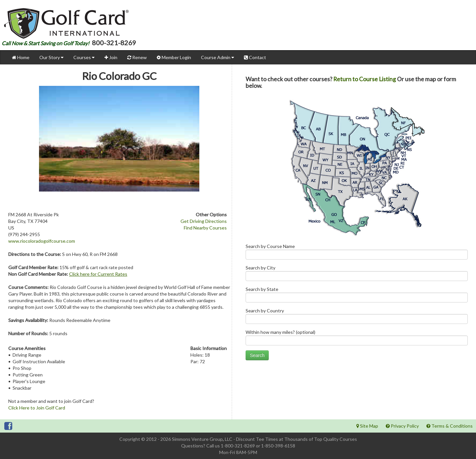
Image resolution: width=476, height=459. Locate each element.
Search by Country (357, 318)
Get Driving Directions (204, 221)
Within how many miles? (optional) (357, 339)
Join (111, 57)
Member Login (174, 57)
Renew (137, 57)
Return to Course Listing (365, 79)
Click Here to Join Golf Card (37, 408)
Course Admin (218, 57)
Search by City (357, 275)
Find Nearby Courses (205, 228)
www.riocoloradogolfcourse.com (42, 241)
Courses (84, 57)
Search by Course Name (357, 253)
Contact (255, 57)
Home (21, 57)
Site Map (367, 426)
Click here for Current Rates (98, 274)
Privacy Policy (402, 426)
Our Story (51, 57)
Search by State (357, 296)
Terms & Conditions (450, 426)
